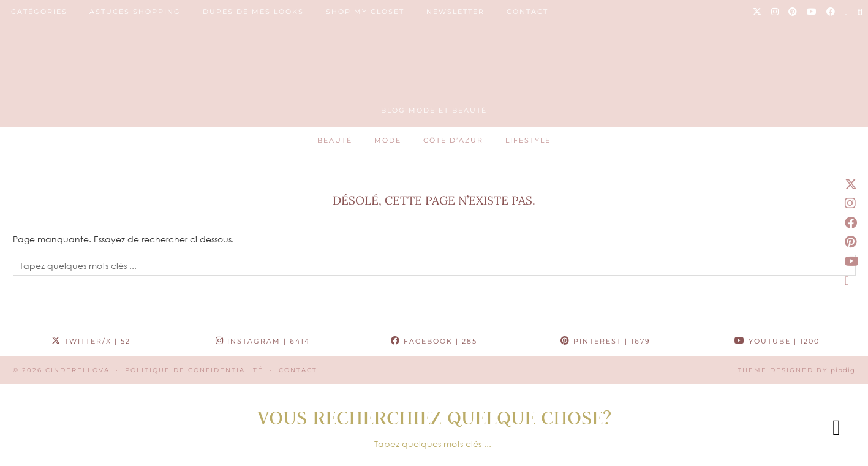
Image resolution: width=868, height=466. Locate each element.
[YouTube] (812, 12)
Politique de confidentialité (194, 370)
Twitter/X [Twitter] (91, 341)
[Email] (847, 12)
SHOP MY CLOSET (365, 12)
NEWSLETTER (455, 12)
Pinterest (606, 341)
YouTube (777, 341)
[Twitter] (758, 12)
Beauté (335, 140)
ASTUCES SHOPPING (135, 12)
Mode (388, 140)
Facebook (434, 341)
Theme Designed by (796, 370)
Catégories (39, 12)
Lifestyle (528, 140)
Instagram (263, 341)
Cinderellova (77, 370)
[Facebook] (831, 12)
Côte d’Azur (453, 140)
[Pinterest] (793, 12)
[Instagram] (776, 12)
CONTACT (527, 12)
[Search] (861, 12)
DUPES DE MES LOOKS (253, 12)
